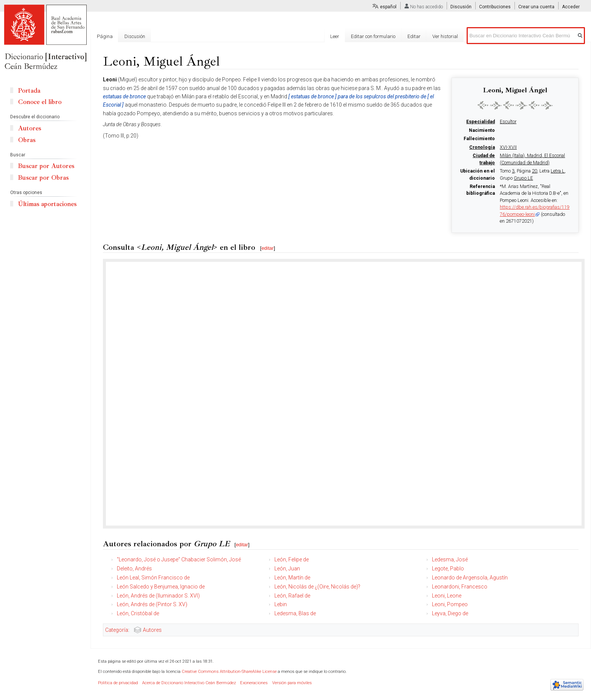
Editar (414, 36)
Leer (335, 36)
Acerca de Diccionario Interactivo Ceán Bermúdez (189, 683)
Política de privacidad (118, 683)
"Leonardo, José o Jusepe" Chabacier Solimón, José (179, 559)
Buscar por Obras (43, 178)
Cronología (482, 147)
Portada (29, 91)
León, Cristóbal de (138, 613)
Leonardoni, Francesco (460, 587)
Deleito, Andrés (134, 569)
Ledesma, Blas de (295, 613)
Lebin (281, 604)
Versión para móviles (292, 683)
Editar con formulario (373, 36)
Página (105, 36)
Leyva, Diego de (450, 613)
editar (268, 248)
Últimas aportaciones (47, 204)
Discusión (461, 7)
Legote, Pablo (448, 569)
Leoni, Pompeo (450, 604)
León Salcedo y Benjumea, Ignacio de (161, 587)
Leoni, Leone (447, 596)
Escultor (508, 122)
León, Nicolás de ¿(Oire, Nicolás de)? (317, 587)
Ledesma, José (450, 559)
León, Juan (287, 569)
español (388, 7)
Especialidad (481, 122)
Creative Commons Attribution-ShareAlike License (229, 672)
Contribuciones (495, 7)
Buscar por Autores (46, 166)
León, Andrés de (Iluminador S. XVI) (158, 596)
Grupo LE (523, 178)
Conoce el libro (40, 102)
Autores (152, 630)
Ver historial (445, 36)
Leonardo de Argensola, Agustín (470, 578)
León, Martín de (292, 578)
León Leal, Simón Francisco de (153, 578)
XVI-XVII (508, 147)
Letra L (558, 171)
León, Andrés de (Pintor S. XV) (152, 604)
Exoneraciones (254, 683)
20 (534, 171)
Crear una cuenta (536, 7)
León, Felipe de (292, 559)
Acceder (571, 7)
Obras (27, 140)
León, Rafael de (292, 596)
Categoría (117, 630)
